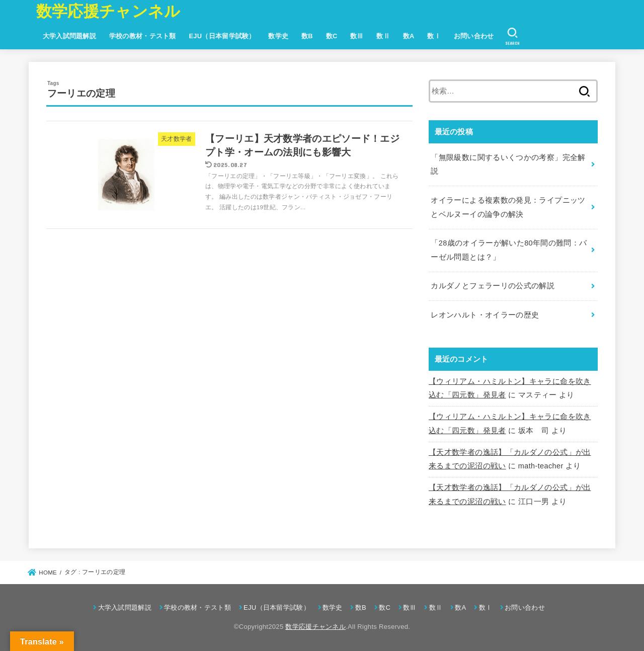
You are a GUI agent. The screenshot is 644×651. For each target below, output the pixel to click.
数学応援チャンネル (108, 11)
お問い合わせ (474, 36)
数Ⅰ (434, 36)
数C (332, 36)
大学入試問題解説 (69, 36)
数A (409, 36)
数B (307, 36)
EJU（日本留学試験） (222, 36)
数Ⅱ (383, 36)
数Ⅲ (357, 36)
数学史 (278, 36)
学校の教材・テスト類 (143, 36)
